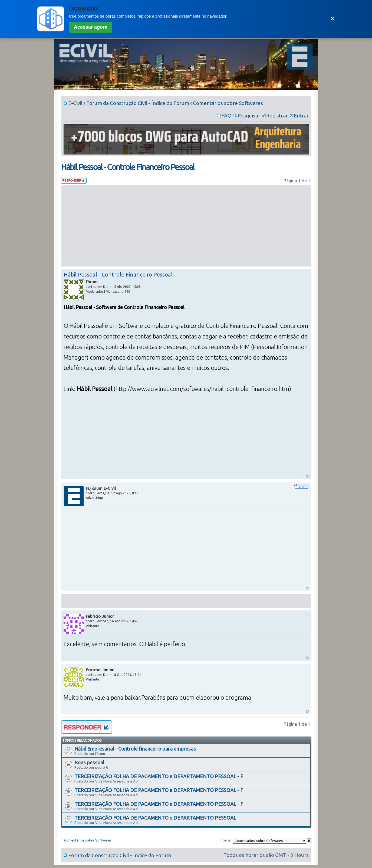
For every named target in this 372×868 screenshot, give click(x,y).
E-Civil (75, 103)
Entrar (301, 116)
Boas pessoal (89, 762)
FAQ (226, 116)
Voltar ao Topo (307, 476)
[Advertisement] (186, 225)
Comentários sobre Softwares (228, 103)
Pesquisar (249, 116)
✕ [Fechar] (333, 19)
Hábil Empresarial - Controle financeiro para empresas (135, 749)
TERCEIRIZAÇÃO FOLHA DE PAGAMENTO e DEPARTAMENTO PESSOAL (155, 818)
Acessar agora (91, 27)
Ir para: (225, 840)
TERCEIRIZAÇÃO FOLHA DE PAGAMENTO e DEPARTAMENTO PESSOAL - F (159, 776)
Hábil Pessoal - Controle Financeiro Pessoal (128, 167)
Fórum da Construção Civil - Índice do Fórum (138, 103)
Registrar (277, 116)
